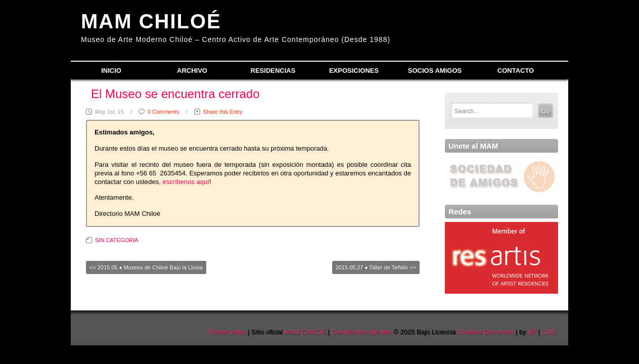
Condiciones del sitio (362, 332)
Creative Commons (486, 332)
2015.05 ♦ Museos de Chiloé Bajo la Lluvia (150, 267)
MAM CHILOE (305, 332)
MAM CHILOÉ (151, 21)
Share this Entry (223, 112)
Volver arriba (227, 332)
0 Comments (163, 112)
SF (532, 332)
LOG (549, 332)
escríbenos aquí (186, 182)
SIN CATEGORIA (117, 240)
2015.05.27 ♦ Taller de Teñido (372, 267)
